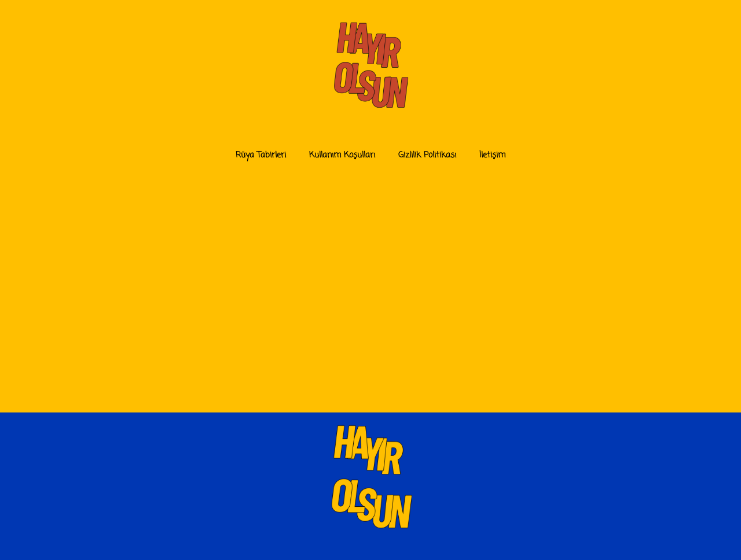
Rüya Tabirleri (261, 155)
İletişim (492, 155)
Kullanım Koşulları (342, 155)
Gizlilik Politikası (427, 155)
